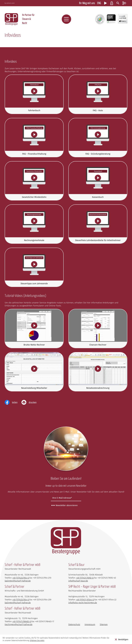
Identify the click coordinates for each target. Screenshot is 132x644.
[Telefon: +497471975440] (85, 600)
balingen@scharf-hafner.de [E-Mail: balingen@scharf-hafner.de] (18, 581)
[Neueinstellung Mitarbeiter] (34, 372)
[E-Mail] (66, 498)
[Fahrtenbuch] (34, 94)
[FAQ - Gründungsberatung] (98, 138)
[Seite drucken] (31, 402)
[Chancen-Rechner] (98, 329)
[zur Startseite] (11, 19)
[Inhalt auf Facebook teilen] (13, 402)
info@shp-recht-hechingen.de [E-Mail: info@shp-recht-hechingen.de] (83, 603)
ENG (99, 3)
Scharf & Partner (15, 587)
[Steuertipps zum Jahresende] (34, 267)
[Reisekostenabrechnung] (98, 372)
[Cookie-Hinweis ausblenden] (122, 639)
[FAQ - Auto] (98, 94)
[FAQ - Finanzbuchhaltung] (34, 138)
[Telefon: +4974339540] (20, 578)
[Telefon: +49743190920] (85, 578)
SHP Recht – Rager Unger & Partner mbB (92, 587)
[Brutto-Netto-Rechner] (34, 329)
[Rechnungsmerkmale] (34, 224)
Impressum (90, 624)
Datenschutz (74, 624)
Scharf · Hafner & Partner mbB (22, 609)
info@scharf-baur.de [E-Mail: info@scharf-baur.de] (78, 581)
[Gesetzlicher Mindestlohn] (34, 181)
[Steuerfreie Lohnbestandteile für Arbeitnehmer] (98, 224)
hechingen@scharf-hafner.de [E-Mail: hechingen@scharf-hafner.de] (18, 624)
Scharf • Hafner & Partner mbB (22, 565)
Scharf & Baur (77, 565)
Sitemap (104, 624)
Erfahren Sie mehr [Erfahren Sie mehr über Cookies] (37, 641)
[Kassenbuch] (98, 181)
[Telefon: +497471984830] (22, 621)
